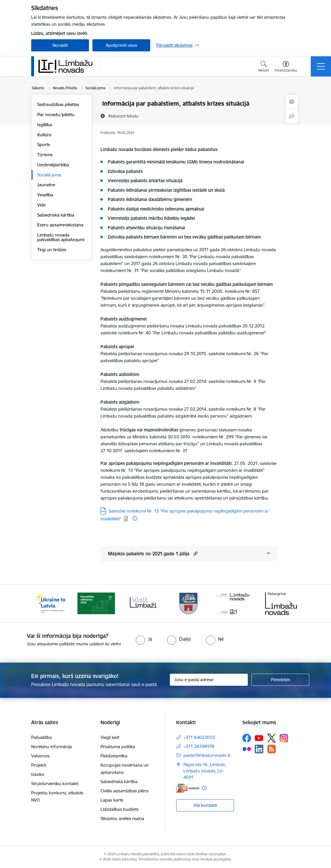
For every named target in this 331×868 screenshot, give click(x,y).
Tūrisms (45, 155)
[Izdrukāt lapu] (292, 102)
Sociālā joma (49, 175)
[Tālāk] (290, 603)
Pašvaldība (41, 737)
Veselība (45, 195)
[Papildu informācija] (135, 518)
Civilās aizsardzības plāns (124, 791)
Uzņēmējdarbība (53, 165)
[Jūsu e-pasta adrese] (209, 680)
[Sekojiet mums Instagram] (284, 738)
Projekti (39, 765)
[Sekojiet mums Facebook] (247, 738)
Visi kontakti (205, 805)
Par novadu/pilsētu (56, 114)
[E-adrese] (188, 788)
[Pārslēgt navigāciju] (321, 66)
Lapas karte (112, 800)
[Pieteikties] (280, 680)
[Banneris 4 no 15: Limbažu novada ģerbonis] (189, 603)
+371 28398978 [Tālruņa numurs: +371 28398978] (199, 746)
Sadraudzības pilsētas (58, 104)
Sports (44, 145)
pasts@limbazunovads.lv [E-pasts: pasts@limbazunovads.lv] (207, 755)
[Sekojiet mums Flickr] (247, 749)
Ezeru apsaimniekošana (60, 225)
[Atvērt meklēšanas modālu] (264, 67)
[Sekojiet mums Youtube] (259, 738)
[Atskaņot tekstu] (123, 116)
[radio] (144, 639)
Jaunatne (46, 185)
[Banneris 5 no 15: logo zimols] (235, 603)
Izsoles (38, 774)
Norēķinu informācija (52, 747)
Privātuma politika (118, 747)
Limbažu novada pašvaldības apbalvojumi (61, 237)
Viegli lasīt (110, 737)
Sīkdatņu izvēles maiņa (122, 818)
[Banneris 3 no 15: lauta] (142, 603)
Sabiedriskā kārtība (56, 215)
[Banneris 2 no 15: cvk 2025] (96, 603)
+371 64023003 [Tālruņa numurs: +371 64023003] (199, 737)
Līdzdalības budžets (120, 809)
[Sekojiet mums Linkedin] (259, 749)
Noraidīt (60, 45)
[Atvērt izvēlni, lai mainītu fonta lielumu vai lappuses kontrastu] (286, 67)
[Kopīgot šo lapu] (292, 116)
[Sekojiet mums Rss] (272, 749)
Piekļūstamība (114, 756)
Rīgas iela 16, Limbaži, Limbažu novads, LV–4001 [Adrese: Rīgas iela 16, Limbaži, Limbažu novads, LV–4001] (205, 771)
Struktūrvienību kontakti (55, 784)
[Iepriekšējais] (41, 603)
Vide (41, 205)
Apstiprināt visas (121, 45)
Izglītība (45, 125)
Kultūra (44, 135)
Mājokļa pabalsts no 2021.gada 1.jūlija (149, 554)
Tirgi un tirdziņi (52, 250)
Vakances (40, 756)
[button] (195, 553)
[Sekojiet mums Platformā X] (272, 738)
